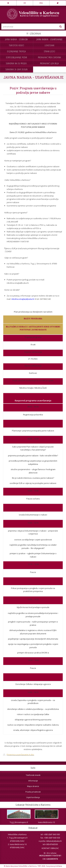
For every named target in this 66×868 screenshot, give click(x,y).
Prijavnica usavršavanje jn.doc (20, 755)
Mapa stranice (33, 786)
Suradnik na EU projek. (17, 63)
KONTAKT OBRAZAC (50, 848)
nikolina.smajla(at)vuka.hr (23, 299)
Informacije (33, 781)
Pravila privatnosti (33, 792)
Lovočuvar (50, 45)
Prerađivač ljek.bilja (49, 63)
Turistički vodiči (17, 45)
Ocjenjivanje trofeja (16, 51)
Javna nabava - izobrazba (16, 39)
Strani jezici (49, 51)
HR (25, 3)
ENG (41, 3)
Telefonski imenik (33, 775)
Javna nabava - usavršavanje (50, 39)
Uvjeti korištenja (33, 797)
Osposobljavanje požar (17, 57)
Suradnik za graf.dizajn (16, 69)
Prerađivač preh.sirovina (50, 57)
